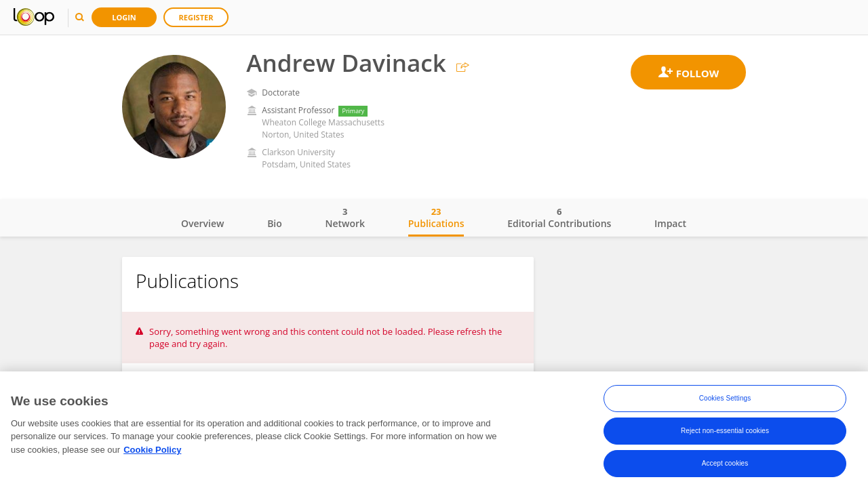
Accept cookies (725, 463)
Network (345, 218)
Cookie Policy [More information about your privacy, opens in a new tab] (152, 450)
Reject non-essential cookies (725, 431)
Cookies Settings (725, 398)
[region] (434, 430)
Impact (670, 223)
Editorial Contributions (559, 218)
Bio (275, 223)
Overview (202, 223)
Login (124, 17)
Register (196, 17)
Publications (436, 218)
